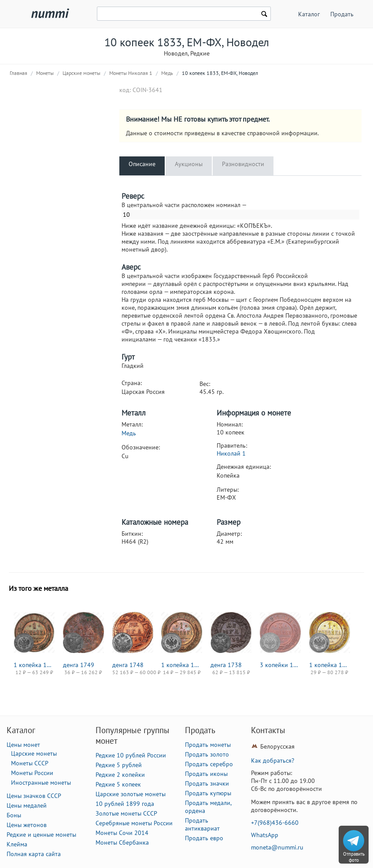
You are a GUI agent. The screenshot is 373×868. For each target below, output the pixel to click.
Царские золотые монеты (131, 794)
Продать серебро (209, 764)
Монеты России (32, 773)
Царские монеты (81, 73)
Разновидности (243, 164)
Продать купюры (208, 793)
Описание (142, 164)
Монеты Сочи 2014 (122, 833)
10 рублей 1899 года (125, 804)
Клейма (17, 844)
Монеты (45, 73)
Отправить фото (354, 857)
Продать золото (207, 754)
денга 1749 (79, 665)
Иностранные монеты (41, 783)
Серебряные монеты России (134, 823)
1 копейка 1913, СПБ (330, 665)
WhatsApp (265, 835)
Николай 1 (231, 453)
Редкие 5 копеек (118, 784)
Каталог (309, 14)
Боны (14, 815)
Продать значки (207, 783)
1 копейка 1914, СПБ (182, 665)
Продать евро (204, 838)
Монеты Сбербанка (122, 842)
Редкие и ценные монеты (41, 835)
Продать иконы (206, 774)
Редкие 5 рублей (119, 765)
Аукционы (189, 164)
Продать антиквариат (202, 824)
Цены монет (23, 745)
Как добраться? (273, 760)
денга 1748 (128, 665)
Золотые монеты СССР (126, 813)
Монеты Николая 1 (131, 73)
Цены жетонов (27, 825)
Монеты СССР (30, 763)
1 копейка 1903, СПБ (34, 665)
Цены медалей (27, 805)
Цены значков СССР (34, 796)
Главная (18, 73)
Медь (167, 73)
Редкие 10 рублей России (131, 755)
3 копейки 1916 (280, 665)
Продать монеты (208, 745)
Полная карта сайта (34, 854)
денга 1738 (226, 665)
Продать (342, 14)
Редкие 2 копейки (120, 775)
